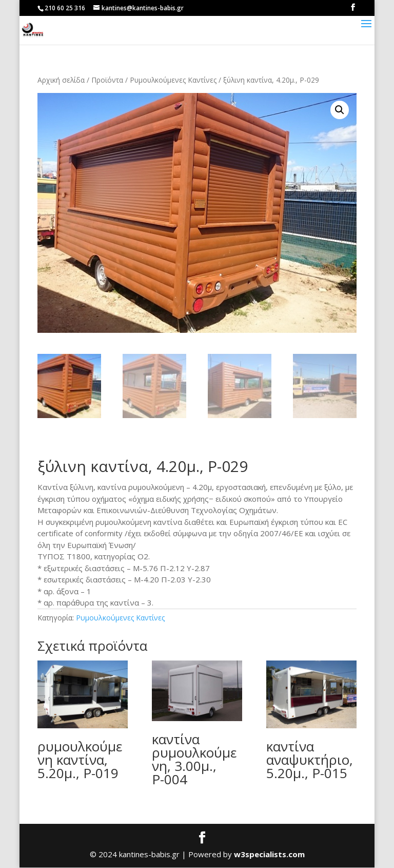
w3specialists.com (269, 855)
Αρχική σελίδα (61, 80)
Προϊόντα (107, 80)
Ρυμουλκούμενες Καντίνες (173, 80)
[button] (340, 110)
